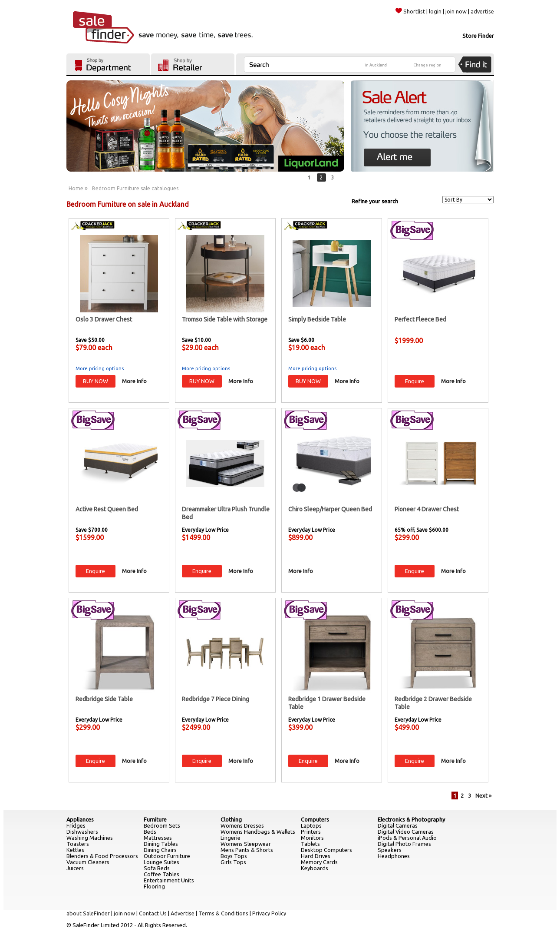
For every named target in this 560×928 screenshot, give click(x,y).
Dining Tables (161, 844)
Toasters (78, 844)
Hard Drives (316, 856)
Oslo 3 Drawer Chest (104, 319)
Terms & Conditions (223, 913)
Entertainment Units (169, 880)
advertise (482, 11)
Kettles (75, 850)
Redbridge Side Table (104, 699)
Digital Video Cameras (406, 832)
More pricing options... (102, 368)
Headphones (394, 856)
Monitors (312, 838)
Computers (315, 819)
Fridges (76, 825)
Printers (311, 832)
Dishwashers (82, 832)
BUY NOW (96, 381)
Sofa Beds (157, 868)
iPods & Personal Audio (407, 838)
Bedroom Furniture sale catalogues (135, 188)
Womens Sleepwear (246, 844)
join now (456, 11)
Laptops (311, 825)
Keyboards (315, 868)
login (435, 11)
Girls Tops (233, 862)
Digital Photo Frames (404, 844)
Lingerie (231, 838)
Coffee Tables (161, 874)
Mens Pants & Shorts (247, 850)
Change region (428, 65)
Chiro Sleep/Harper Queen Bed (330, 509)
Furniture (155, 819)
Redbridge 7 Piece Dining (216, 699)
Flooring (154, 886)
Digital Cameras (398, 825)
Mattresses (158, 838)
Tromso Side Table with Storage (225, 319)
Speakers (390, 850)
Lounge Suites (161, 862)
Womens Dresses (242, 825)
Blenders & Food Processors (102, 856)
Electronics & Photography (411, 819)
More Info (134, 381)
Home (76, 188)
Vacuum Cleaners (88, 862)
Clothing (231, 819)
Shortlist (410, 11)
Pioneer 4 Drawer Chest (427, 509)
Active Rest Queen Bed (107, 509)
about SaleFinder (88, 913)
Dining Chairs (160, 850)
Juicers (75, 868)
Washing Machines (90, 838)
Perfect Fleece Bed (420, 319)
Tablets (310, 844)
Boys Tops (234, 856)
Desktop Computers (326, 850)
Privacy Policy (269, 913)
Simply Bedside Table (317, 319)
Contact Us (153, 913)
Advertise (183, 913)
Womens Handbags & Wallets (258, 832)
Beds (150, 832)
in (376, 65)
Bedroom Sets (162, 825)
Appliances (80, 819)
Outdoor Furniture (167, 856)
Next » (483, 795)
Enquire (415, 381)
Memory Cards (319, 862)
